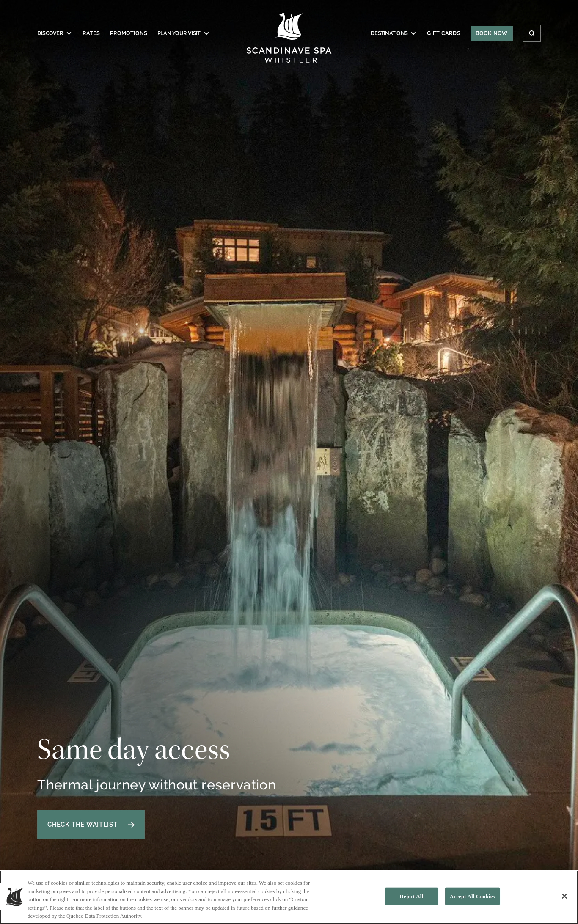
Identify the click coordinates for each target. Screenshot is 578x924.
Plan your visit (184, 33)
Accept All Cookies (472, 899)
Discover (55, 33)
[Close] (564, 899)
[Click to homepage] (289, 38)
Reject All (411, 899)
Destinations (394, 33)
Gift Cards (444, 33)
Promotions (129, 33)
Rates (91, 33)
